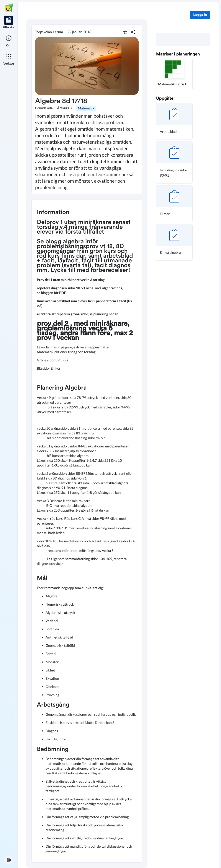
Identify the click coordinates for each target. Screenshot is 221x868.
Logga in (200, 15)
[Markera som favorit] (125, 32)
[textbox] (87, 531)
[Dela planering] (133, 32)
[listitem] (9, 23)
